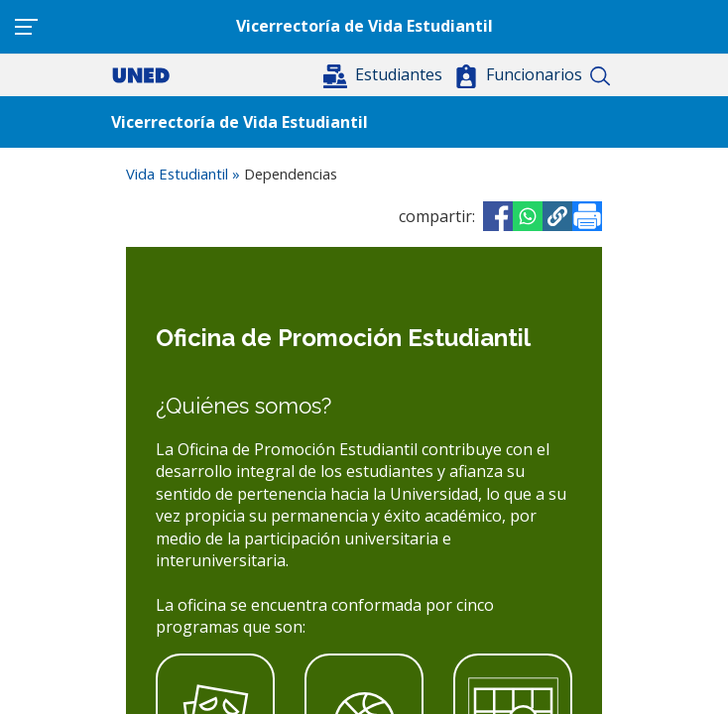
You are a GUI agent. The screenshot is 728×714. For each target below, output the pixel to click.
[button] (385, 74)
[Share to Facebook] (498, 216)
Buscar (600, 76)
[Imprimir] (587, 216)
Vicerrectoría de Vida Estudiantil (364, 26)
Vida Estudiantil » (185, 174)
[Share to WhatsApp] (528, 216)
